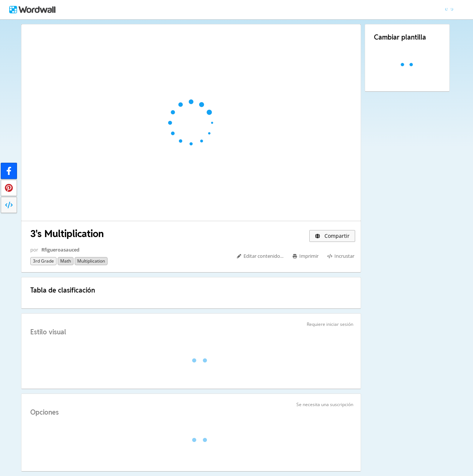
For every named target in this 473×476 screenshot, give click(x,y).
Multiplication (91, 261)
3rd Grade (43, 261)
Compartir (332, 236)
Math (66, 261)
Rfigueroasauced (60, 250)
